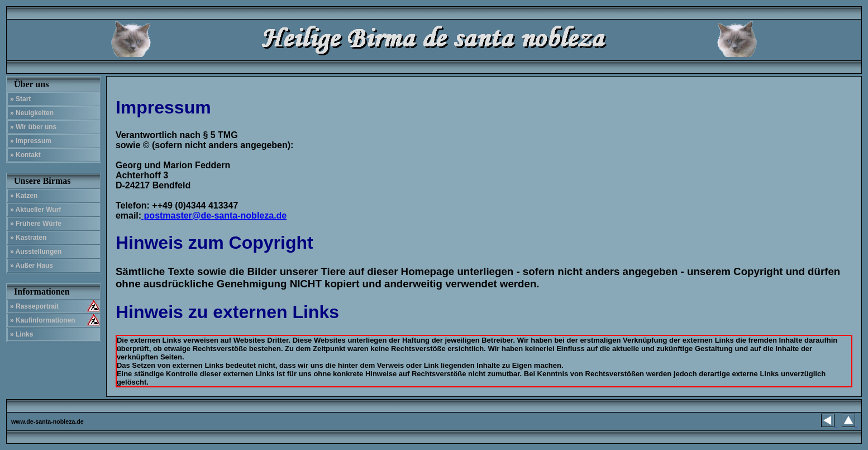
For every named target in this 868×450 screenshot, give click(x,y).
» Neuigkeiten (32, 113)
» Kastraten (28, 238)
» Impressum (31, 141)
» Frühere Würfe (36, 224)
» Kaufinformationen (43, 320)
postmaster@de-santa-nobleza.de (214, 215)
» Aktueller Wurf (35, 210)
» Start (20, 99)
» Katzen (24, 196)
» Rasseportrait (34, 306)
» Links (22, 334)
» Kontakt (25, 155)
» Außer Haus (32, 266)
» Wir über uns (33, 127)
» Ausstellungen (36, 252)
